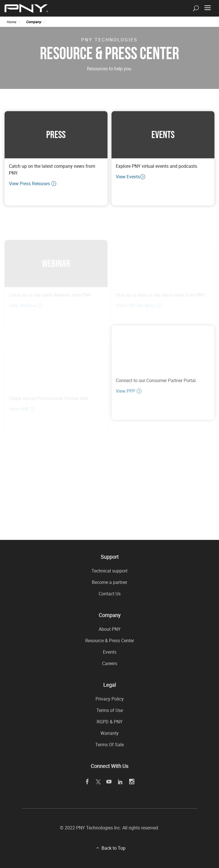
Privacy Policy (110, 699)
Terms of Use (110, 710)
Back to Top (113, 848)
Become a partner (109, 582)
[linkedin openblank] (120, 782)
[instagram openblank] (132, 782)
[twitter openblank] (98, 782)
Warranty (109, 733)
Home (11, 22)
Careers (110, 663)
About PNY (110, 629)
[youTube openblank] (109, 782)
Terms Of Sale (109, 745)
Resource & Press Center (110, 640)
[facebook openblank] (87, 782)
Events (110, 652)
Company (34, 22)
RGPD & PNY (110, 722)
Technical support (109, 571)
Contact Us (110, 594)
